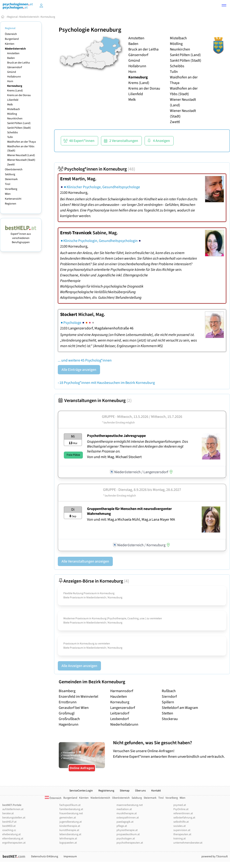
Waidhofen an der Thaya (21, 142)
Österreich (11, 34)
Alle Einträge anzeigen (79, 370)
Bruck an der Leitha (18, 63)
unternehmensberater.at (188, 843)
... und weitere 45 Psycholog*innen (85, 360)
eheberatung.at (11, 834)
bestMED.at (9, 826)
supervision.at (182, 830)
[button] (224, 6)
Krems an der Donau (19, 95)
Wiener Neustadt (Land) (21, 155)
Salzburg (10, 174)
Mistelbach (14, 109)
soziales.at (180, 826)
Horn (10, 81)
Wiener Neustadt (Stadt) (21, 160)
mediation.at (124, 809)
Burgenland (12, 39)
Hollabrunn (14, 77)
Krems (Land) (15, 91)
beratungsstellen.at (14, 818)
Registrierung (106, 791)
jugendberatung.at (71, 822)
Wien (8, 194)
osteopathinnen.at (128, 818)
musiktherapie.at (127, 813)
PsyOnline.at (181, 809)
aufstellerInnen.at (13, 809)
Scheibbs (13, 132)
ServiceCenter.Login (81, 791)
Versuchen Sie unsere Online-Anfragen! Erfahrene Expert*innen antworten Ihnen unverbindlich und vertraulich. (170, 749)
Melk (10, 105)
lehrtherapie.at (68, 839)
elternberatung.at (13, 839)
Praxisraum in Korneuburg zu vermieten (87, 644)
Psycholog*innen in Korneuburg (96, 169)
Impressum (70, 856)
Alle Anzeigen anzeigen (79, 666)
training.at (180, 839)
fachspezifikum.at (70, 805)
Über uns (140, 791)
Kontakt (156, 791)
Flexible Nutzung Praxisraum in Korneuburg (89, 593)
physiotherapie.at (127, 830)
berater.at (8, 813)
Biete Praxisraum (73, 598)
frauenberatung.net (71, 813)
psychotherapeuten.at (130, 843)
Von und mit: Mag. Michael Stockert (114, 457)
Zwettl (11, 165)
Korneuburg (48, 17)
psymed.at (180, 805)
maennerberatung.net (130, 805)
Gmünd (12, 72)
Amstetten (13, 53)
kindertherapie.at (70, 826)
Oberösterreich (14, 169)
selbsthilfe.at (181, 822)
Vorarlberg (11, 189)
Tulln (10, 137)
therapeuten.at (182, 834)
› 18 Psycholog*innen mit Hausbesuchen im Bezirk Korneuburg (106, 383)
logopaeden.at (68, 843)
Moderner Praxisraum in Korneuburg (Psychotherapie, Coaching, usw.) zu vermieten (113, 618)
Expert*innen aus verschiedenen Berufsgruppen (21, 236)
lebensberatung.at (70, 834)
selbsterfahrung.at (184, 818)
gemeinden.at (68, 818)
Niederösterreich (29, 17)
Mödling (12, 114)
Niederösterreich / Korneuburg (104, 598)
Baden (11, 58)
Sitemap (125, 791)
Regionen (11, 204)
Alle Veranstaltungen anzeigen (85, 561)
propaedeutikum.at (128, 834)
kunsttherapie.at (69, 830)
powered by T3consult (215, 856)
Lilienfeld (13, 100)
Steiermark (11, 179)
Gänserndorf (15, 67)
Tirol (8, 184)
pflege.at (122, 826)
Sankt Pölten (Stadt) (19, 128)
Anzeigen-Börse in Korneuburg (93, 581)
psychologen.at (126, 839)
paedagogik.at (125, 822)
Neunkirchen (15, 119)
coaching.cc (9, 830)
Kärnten (10, 44)
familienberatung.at (71, 809)
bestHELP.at (9, 822)
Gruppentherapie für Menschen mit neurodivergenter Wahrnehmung (129, 511)
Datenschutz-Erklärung (45, 856)
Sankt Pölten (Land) (19, 123)
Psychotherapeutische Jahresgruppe (116, 436)
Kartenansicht (13, 199)
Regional (12, 17)
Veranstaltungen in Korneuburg (95, 401)
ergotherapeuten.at (14, 843)
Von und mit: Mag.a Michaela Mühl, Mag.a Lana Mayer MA (131, 519)
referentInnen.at (183, 813)
